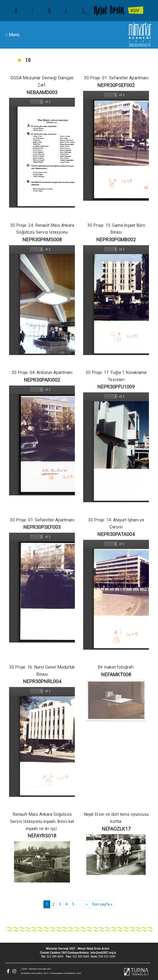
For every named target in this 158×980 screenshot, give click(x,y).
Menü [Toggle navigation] (13, 35)
